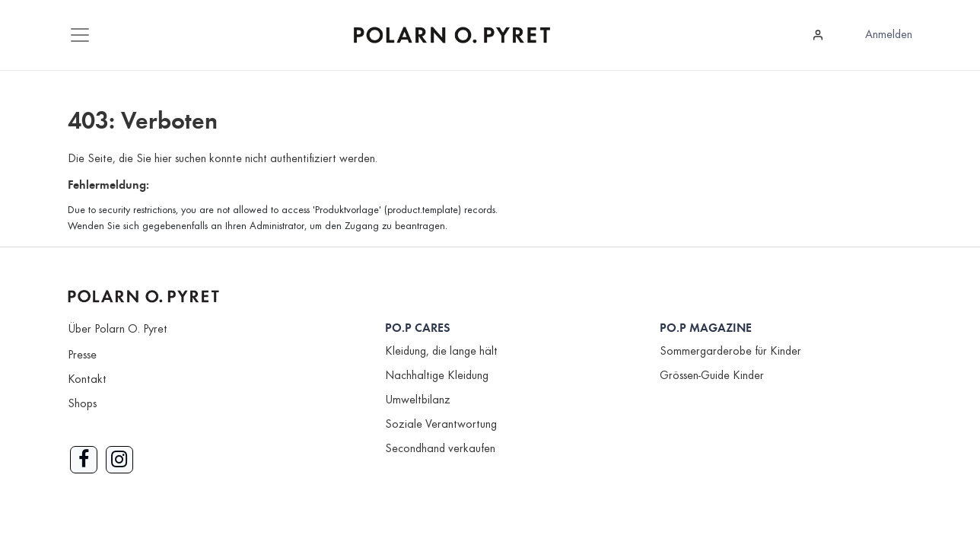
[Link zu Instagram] (119, 460)
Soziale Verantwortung (441, 425)
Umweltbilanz (418, 400)
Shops (82, 404)
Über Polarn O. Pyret (118, 330)
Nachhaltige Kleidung (437, 376)
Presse (82, 355)
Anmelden (889, 35)
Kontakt (87, 380)
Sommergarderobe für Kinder (730, 352)
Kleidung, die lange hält (441, 352)
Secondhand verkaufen (440, 449)
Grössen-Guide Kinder (712, 376)
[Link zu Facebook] (84, 460)
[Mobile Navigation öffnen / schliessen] (80, 35)
